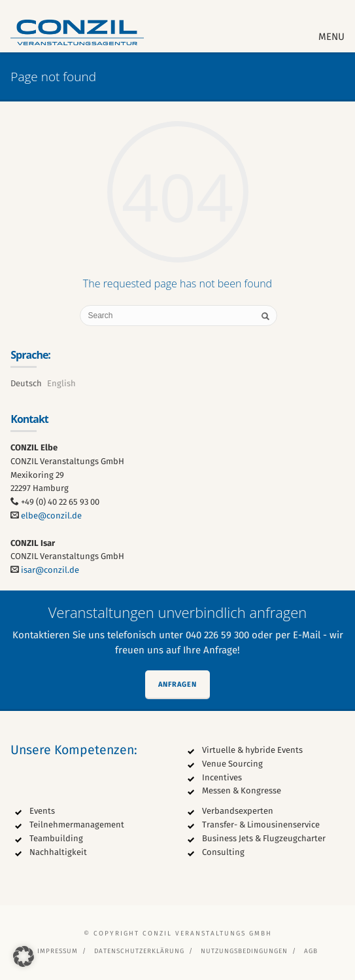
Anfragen (177, 684)
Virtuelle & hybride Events (252, 750)
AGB (311, 951)
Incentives (222, 777)
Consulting (223, 852)
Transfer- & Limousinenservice (261, 825)
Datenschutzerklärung (139, 951)
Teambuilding (56, 838)
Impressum (58, 951)
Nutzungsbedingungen (244, 951)
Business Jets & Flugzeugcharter (264, 838)
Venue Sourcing (232, 764)
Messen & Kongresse (242, 790)
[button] (24, 956)
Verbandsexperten (238, 811)
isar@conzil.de (50, 570)
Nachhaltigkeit (58, 852)
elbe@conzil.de (51, 516)
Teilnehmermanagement (77, 825)
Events (42, 811)
